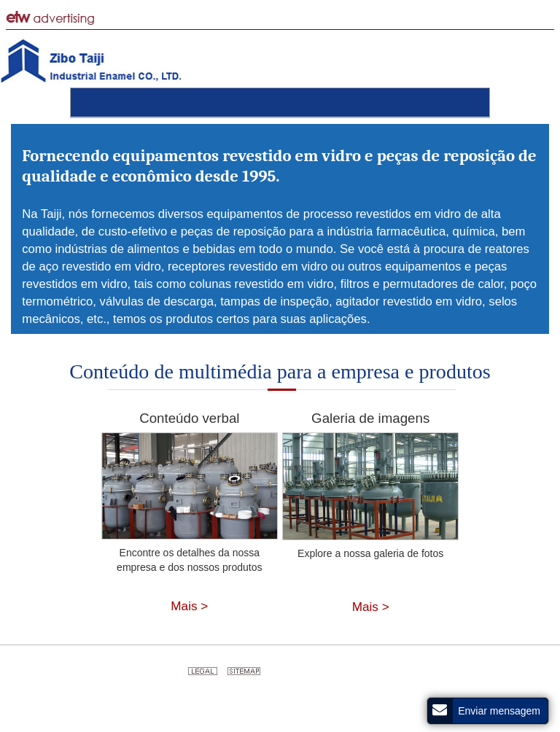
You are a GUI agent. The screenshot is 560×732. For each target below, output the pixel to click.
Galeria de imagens (370, 418)
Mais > (189, 606)
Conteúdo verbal (189, 418)
